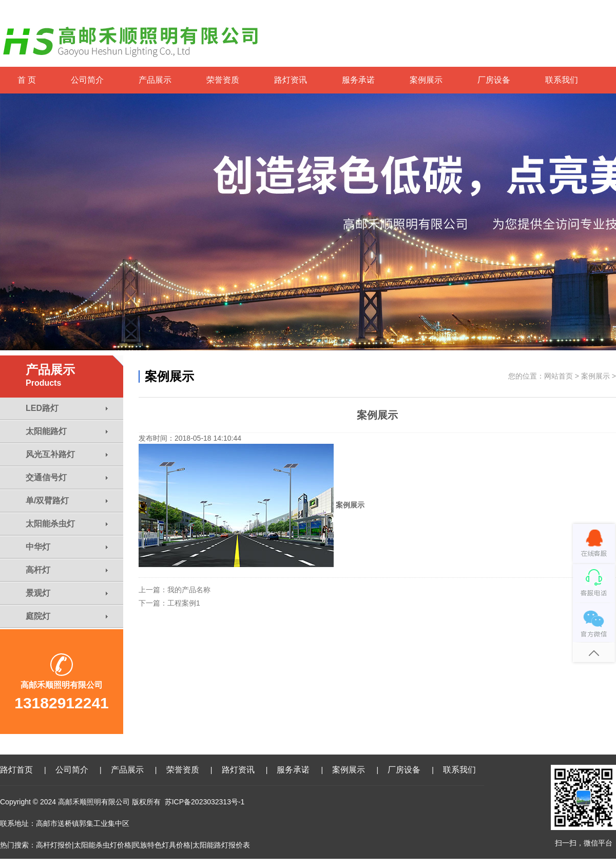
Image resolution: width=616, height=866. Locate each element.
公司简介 (87, 80)
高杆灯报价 (54, 845)
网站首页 (559, 376)
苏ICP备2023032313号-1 (205, 802)
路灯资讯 (291, 80)
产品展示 (155, 80)
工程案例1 (184, 603)
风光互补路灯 (67, 454)
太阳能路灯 (67, 431)
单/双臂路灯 (67, 501)
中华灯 (67, 547)
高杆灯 (67, 570)
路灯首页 (16, 770)
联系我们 (562, 80)
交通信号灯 (67, 477)
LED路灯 (67, 408)
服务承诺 (358, 80)
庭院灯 (67, 616)
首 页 (27, 80)
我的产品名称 (189, 590)
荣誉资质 (223, 80)
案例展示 (426, 80)
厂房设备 (494, 80)
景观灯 (67, 593)
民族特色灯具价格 (162, 845)
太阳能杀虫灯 (67, 524)
